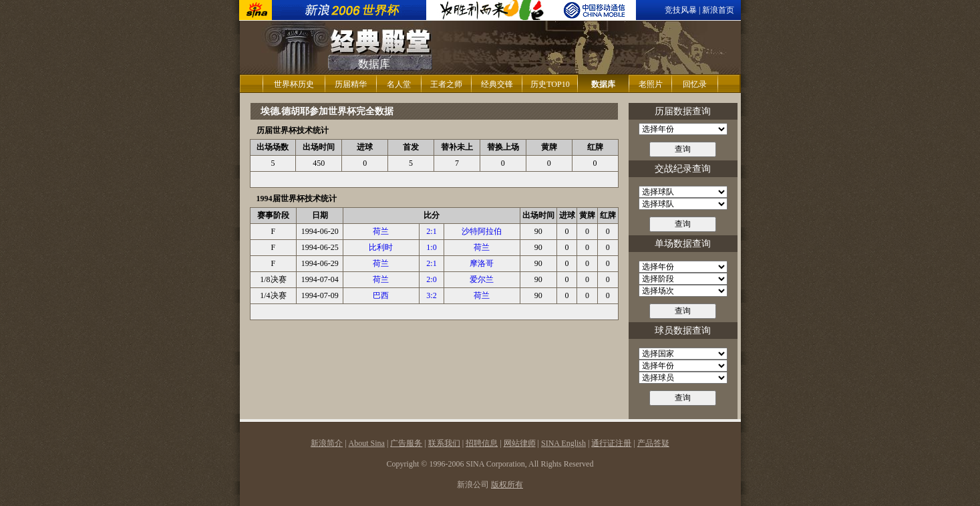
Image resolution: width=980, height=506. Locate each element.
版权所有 (507, 485)
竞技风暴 (681, 10)
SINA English (563, 443)
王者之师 (446, 84)
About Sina (367, 443)
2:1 (431, 231)
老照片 (651, 84)
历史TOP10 (550, 84)
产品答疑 (653, 443)
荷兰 (381, 231)
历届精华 (351, 84)
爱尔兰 (482, 279)
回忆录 (695, 84)
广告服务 (406, 443)
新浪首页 (718, 10)
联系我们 (444, 443)
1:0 (431, 247)
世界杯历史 (294, 84)
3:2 (431, 295)
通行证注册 (611, 443)
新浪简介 (327, 443)
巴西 (381, 295)
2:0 (431, 279)
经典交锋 (497, 84)
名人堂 (399, 84)
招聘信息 (482, 443)
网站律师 (520, 443)
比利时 (381, 247)
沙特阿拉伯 (482, 231)
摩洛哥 (482, 263)
